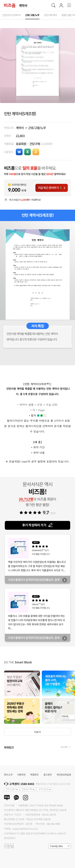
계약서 (20, 128)
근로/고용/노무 (37, 128)
